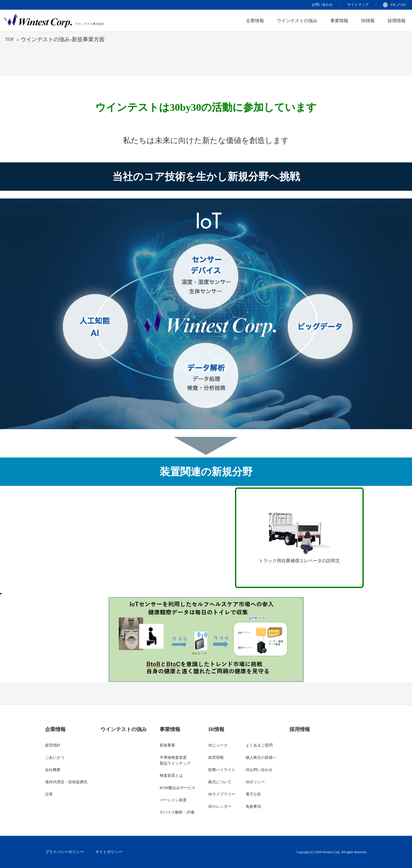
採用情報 (397, 21)
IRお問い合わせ (259, 770)
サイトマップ (358, 5)
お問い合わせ (322, 5)
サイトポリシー (109, 852)
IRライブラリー (222, 794)
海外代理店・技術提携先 (66, 782)
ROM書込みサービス (178, 788)
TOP (9, 39)
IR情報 (368, 21)
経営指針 (53, 745)
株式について (220, 782)
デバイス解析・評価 (177, 812)
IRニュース (218, 745)
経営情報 (216, 757)
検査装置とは (171, 776)
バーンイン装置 (173, 800)
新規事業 (167, 745)
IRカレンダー (220, 806)
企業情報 (55, 729)
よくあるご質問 (259, 745)
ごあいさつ (55, 757)
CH (403, 5)
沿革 (49, 794)
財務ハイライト (222, 770)
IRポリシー (255, 782)
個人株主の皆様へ (261, 757)
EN (393, 5)
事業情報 (339, 21)
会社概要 (53, 770)
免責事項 (253, 806)
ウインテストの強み (297, 21)
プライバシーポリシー (64, 852)
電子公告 (253, 794)
